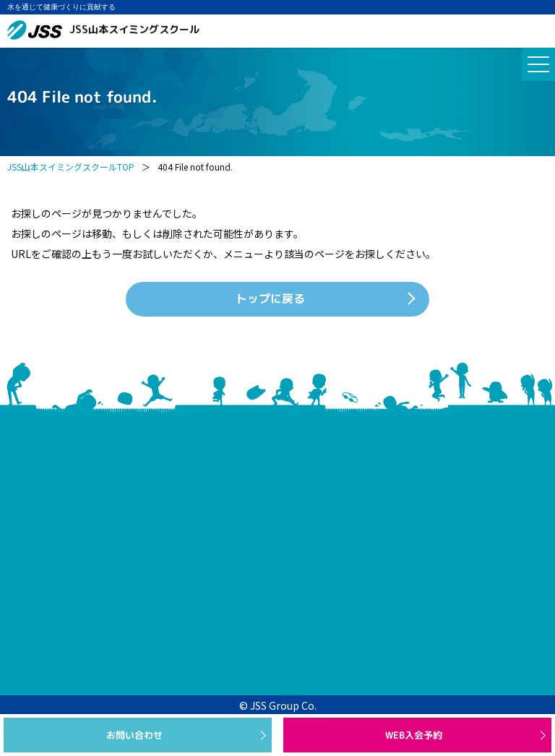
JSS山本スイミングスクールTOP (71, 167)
